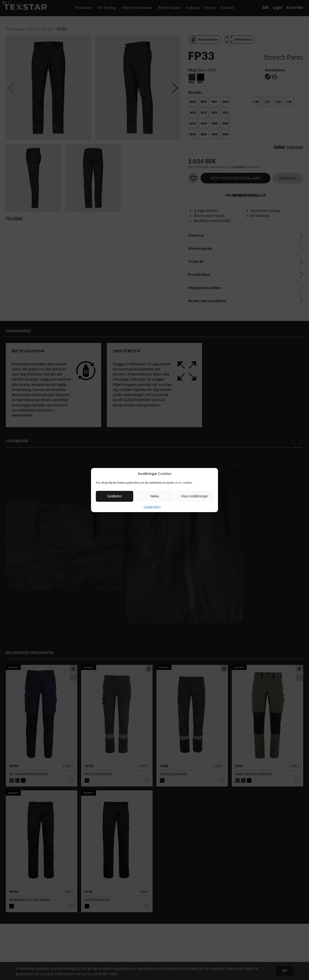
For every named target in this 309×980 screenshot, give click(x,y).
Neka (154, 496)
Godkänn (115, 496)
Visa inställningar (194, 496)
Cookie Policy (152, 507)
